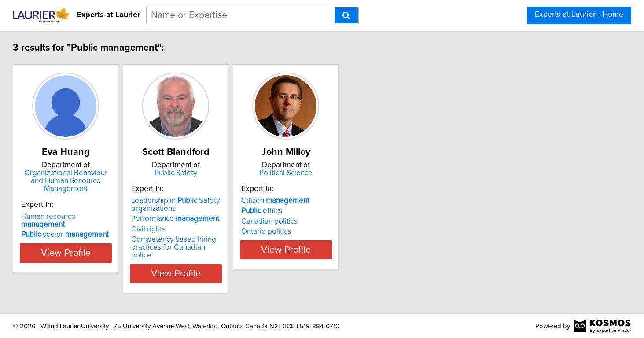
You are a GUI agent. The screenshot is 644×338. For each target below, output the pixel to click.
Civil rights (216, 237)
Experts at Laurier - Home (579, 15)
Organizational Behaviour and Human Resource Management (122, 177)
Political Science (386, 173)
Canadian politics (359, 229)
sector (110, 219)
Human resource (116, 209)
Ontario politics (355, 239)
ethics (351, 219)
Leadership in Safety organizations (243, 213)
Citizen (365, 209)
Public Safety (254, 173)
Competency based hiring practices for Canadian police (247, 251)
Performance (243, 227)
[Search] (346, 15)
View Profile (122, 273)
